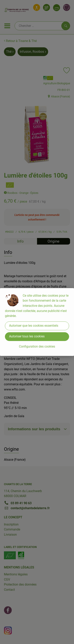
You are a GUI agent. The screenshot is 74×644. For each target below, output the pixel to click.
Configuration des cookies (37, 346)
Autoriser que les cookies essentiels (34, 326)
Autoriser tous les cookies (27, 336)
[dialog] (37, 322)
